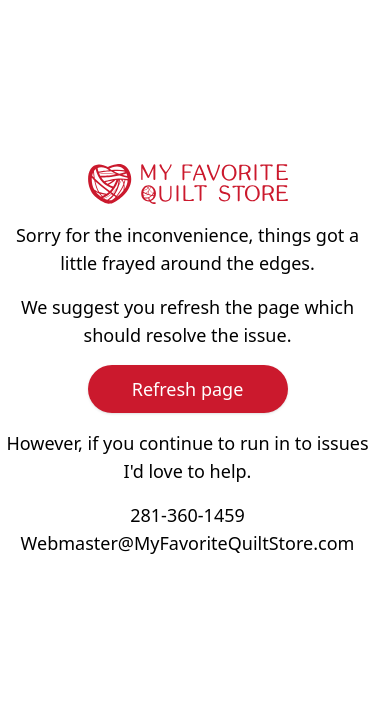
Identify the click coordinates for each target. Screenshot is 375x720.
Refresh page (188, 389)
